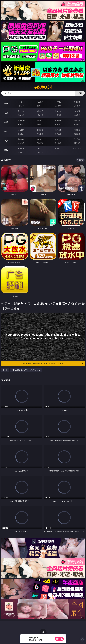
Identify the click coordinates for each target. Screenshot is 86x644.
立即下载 (59, 639)
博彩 (6, 103)
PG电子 (21, 102)
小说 (6, 141)
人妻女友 (58, 139)
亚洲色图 (40, 130)
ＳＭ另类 (77, 115)
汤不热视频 (77, 148)
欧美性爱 (77, 120)
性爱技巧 (77, 143)
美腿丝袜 (21, 134)
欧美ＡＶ (58, 111)
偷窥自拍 (21, 130)
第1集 (5, 370)
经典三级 (40, 124)
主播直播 (58, 115)
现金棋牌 (58, 106)
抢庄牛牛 (77, 106)
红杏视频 (21, 152)
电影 (6, 122)
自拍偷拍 (40, 111)
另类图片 (77, 134)
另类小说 (40, 143)
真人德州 (40, 102)
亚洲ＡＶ (21, 111)
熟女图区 (58, 134)
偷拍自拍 (40, 120)
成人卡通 (58, 120)
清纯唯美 (40, 134)
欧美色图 (58, 130)
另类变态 (77, 124)
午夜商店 (40, 148)
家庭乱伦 (40, 139)
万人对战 (58, 102)
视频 (6, 113)
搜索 (80, 93)
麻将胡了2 (21, 106)
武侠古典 (77, 139)
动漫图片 (77, 130)
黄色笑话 (58, 143)
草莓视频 (58, 148)
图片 (6, 131)
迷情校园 (21, 143)
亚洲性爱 (21, 120)
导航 (6, 150)
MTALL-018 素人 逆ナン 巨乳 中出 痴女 (26, 370)
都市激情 (21, 139)
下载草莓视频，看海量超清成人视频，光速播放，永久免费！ (52, 363)
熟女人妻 (21, 115)
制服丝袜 (21, 124)
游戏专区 (77, 102)
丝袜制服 (40, 115)
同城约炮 (21, 148)
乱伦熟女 (58, 124)
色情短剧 (40, 152)
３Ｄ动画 (77, 111)
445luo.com (43, 87)
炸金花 (40, 106)
